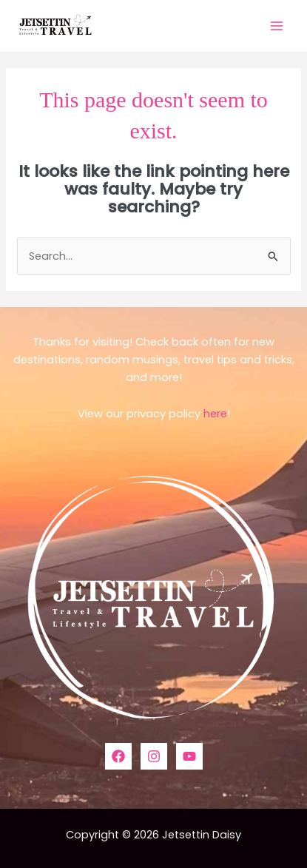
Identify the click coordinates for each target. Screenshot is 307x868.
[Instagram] (154, 756)
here (215, 414)
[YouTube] (189, 756)
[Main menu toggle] (277, 26)
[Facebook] (118, 756)
